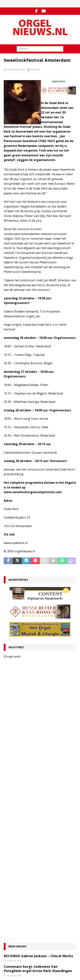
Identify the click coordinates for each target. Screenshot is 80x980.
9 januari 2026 (13, 761)
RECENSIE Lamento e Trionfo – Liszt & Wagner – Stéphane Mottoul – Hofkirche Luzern (38, 752)
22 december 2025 (16, 840)
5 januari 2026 (13, 780)
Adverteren (10, 897)
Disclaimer (10, 901)
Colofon (8, 909)
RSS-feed (9, 933)
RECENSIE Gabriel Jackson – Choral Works (38, 692)
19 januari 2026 (14, 697)
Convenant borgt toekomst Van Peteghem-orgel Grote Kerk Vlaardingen (38, 705)
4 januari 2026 (13, 795)
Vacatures (16, 647)
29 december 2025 (16, 810)
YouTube (9, 929)
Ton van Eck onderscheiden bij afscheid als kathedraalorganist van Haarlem (39, 735)
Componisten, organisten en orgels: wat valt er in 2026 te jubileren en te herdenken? (37, 771)
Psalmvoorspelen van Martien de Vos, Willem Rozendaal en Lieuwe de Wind (35, 818)
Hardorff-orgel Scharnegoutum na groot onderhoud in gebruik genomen (38, 803)
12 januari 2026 (14, 742)
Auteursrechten (13, 905)
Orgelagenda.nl (12, 949)
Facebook (9, 925)
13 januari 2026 (32, 670)
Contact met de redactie (17, 890)
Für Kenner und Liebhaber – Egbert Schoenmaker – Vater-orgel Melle (33, 788)
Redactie (35, 70)
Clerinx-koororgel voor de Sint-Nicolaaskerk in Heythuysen (30, 833)
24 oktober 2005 (16, 70)
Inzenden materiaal (15, 894)
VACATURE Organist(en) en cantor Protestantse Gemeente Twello (48, 661)
